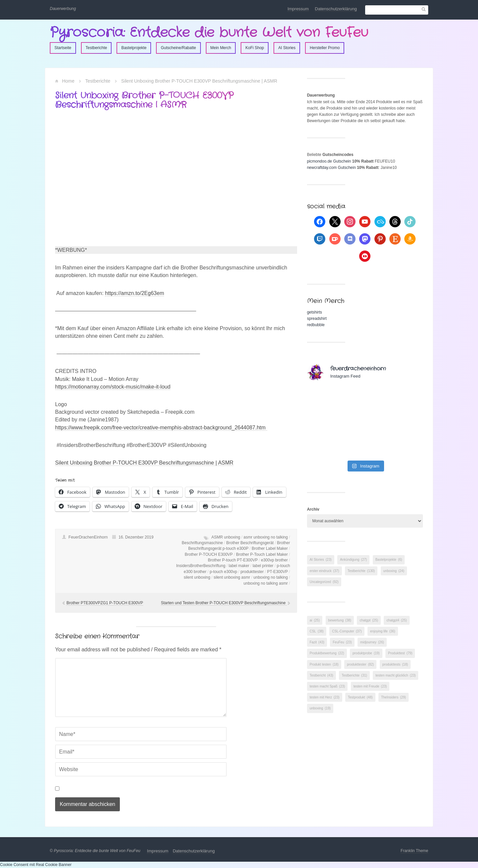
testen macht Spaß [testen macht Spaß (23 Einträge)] (327, 686)
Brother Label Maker (270, 548)
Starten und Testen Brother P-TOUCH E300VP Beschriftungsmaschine (224, 603)
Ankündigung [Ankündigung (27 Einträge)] (353, 560)
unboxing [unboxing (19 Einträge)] (320, 708)
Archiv (313, 509)
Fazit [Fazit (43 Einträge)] (317, 642)
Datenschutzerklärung (336, 9)
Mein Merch (221, 48)
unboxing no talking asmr (266, 583)
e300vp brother (274, 560)
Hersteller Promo (325, 48)
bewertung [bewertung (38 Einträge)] (340, 620)
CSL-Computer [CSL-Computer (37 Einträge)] (347, 631)
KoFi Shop (255, 48)
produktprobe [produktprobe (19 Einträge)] (366, 653)
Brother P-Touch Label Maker (262, 554)
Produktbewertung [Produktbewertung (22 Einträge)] (327, 653)
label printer (263, 566)
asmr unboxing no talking (266, 537)
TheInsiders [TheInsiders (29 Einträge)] (394, 697)
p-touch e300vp (224, 572)
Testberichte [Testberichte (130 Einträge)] (361, 571)
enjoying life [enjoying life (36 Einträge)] (383, 631)
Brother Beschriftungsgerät (250, 543)
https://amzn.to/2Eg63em (134, 293)
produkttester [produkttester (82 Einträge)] (360, 664)
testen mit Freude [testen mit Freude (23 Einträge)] (370, 686)
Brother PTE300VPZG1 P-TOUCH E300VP (105, 603)
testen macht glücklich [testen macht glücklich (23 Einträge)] (396, 675)
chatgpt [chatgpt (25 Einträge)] (369, 620)
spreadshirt (317, 319)
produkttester (252, 572)
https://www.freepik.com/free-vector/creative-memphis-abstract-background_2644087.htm (161, 428)
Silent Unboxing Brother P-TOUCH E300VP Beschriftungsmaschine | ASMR (144, 463)
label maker (239, 566)
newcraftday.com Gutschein (331, 168)
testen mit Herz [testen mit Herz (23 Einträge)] (325, 697)
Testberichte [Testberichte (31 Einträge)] (354, 675)
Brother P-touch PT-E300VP (233, 560)
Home (68, 81)
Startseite (63, 48)
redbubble (316, 325)
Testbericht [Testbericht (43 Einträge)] (321, 675)
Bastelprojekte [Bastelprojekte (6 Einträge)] (389, 560)
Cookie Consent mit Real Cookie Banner (36, 865)
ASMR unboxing (226, 537)
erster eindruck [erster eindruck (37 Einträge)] (324, 571)
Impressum (298, 9)
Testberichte (96, 48)
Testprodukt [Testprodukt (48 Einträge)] (360, 697)
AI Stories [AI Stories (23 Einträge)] (321, 560)
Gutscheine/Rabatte (178, 48)
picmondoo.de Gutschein (329, 161)
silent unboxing (197, 577)
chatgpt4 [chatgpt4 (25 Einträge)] (397, 620)
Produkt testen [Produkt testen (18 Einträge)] (324, 664)
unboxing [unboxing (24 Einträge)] (394, 571)
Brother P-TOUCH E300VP (209, 554)
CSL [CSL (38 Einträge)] (317, 631)
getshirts (315, 312)
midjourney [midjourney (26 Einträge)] (372, 642)
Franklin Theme (414, 851)
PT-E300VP (277, 572)
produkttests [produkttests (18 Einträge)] (395, 664)
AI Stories (287, 48)
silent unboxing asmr (232, 577)
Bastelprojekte (134, 48)
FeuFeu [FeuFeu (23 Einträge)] (342, 642)
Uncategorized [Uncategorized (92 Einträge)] (324, 582)
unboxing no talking (271, 577)
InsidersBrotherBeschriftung (201, 566)
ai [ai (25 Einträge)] (315, 620)
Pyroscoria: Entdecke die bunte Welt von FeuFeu (209, 33)
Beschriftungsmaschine (202, 543)
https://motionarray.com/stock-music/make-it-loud (113, 387)
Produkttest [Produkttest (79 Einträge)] (400, 653)
